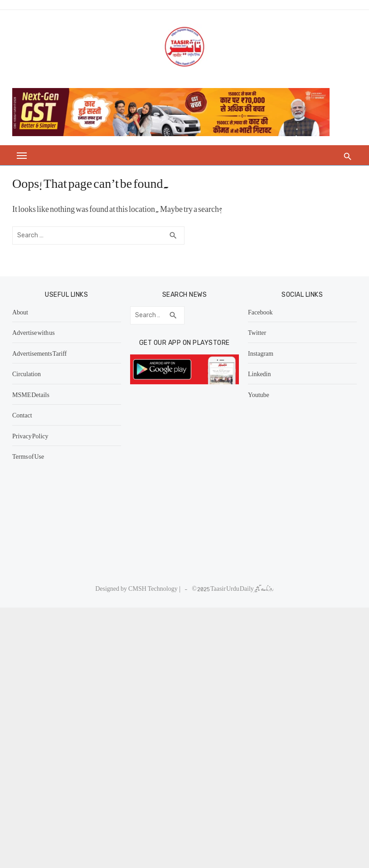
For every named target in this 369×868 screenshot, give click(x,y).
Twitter (256, 332)
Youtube (257, 394)
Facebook (259, 312)
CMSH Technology (154, 588)
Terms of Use (32, 456)
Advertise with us (38, 332)
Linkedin (258, 373)
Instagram (259, 353)
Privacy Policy (34, 436)
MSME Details (35, 394)
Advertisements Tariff (44, 353)
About (24, 312)
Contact (26, 415)
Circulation (31, 373)
